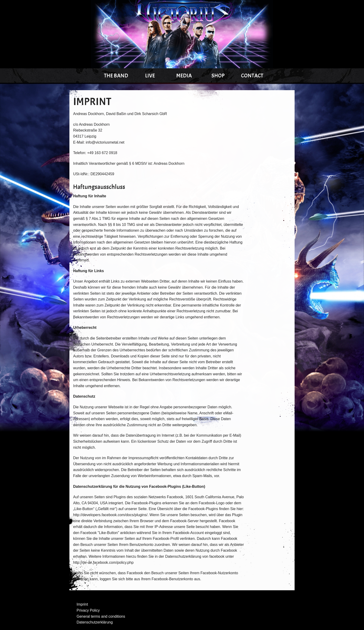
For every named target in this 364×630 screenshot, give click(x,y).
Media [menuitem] (184, 76)
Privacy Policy (88, 610)
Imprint (82, 604)
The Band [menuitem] (116, 76)
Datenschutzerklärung (95, 622)
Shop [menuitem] (218, 76)
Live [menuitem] (150, 76)
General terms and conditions (101, 616)
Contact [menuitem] (252, 76)
